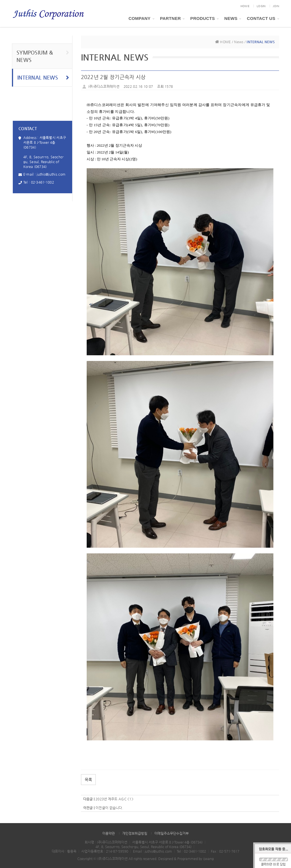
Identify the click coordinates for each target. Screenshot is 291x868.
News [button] (233, 18)
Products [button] (205, 18)
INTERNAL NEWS (43, 78)
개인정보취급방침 (135, 833)
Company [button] (141, 18)
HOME (245, 6)
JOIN (276, 6)
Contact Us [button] (263, 18)
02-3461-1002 (42, 182)
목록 (88, 780)
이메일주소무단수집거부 (172, 833)
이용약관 (109, 833)
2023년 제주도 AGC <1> (115, 799)
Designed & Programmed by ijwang (186, 859)
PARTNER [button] (172, 18)
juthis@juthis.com (51, 174)
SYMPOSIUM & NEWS (43, 56)
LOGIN (261, 6)
